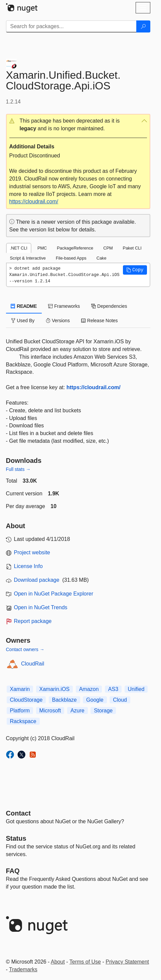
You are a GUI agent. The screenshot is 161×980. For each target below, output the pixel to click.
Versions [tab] (58, 321)
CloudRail (33, 664)
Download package (37, 580)
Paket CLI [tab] (132, 248)
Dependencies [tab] (109, 306)
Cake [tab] (102, 258)
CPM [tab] (108, 248)
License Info (28, 566)
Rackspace (23, 721)
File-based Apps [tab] (71, 258)
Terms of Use (85, 962)
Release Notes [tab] (100, 321)
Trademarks (23, 969)
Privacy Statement (127, 962)
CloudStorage (26, 700)
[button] (78, 125)
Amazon (89, 689)
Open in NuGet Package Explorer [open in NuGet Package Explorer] (54, 594)
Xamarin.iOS (55, 689)
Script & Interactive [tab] (28, 258)
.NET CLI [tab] (19, 248)
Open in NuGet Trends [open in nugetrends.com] (41, 607)
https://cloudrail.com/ (34, 201)
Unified (136, 689)
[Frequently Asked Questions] (13, 871)
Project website (32, 552)
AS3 (113, 689)
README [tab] (24, 306)
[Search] (143, 26)
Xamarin (20, 689)
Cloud (120, 700)
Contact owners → (25, 649)
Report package (33, 621)
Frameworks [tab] (64, 306)
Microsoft (50, 711)
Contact (18, 813)
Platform (20, 711)
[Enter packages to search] (71, 26)
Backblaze (64, 700)
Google (95, 700)
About (58, 962)
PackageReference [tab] (75, 248)
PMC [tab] (42, 248)
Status (16, 838)
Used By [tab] (23, 321)
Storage (103, 711)
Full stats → (18, 469)
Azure (77, 711)
